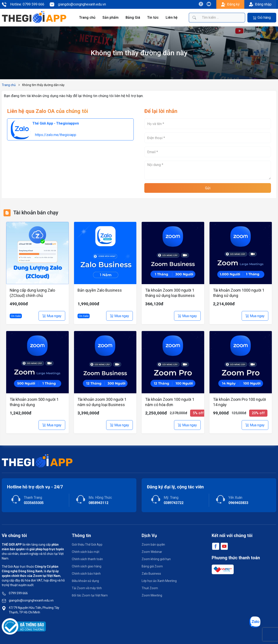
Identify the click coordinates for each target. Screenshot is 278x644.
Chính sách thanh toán (87, 559)
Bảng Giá (133, 17)
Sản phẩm (111, 17)
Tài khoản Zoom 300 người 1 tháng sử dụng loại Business (170, 293)
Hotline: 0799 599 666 (23, 4)
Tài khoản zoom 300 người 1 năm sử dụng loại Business (102, 402)
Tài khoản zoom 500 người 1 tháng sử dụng (34, 402)
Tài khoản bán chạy (36, 213)
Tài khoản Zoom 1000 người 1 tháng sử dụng (239, 293)
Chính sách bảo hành (86, 574)
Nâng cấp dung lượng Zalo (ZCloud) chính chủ (32, 293)
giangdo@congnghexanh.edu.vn (78, 4)
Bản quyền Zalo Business (100, 290)
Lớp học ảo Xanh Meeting (159, 581)
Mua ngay (52, 316)
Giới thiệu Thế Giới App (87, 545)
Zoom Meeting (152, 595)
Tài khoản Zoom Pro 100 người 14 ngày (240, 402)
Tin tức (153, 17)
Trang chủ (87, 17)
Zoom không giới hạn (156, 559)
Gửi (208, 188)
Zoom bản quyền (153, 545)
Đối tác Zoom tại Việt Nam (90, 595)
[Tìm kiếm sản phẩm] (222, 18)
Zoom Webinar (152, 552)
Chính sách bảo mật (86, 552)
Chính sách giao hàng (87, 566)
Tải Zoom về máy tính (87, 588)
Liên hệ (171, 17)
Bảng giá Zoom (152, 566)
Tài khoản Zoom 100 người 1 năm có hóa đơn (170, 402)
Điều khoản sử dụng (85, 581)
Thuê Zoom (150, 588)
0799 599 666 (18, 593)
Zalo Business (151, 574)
